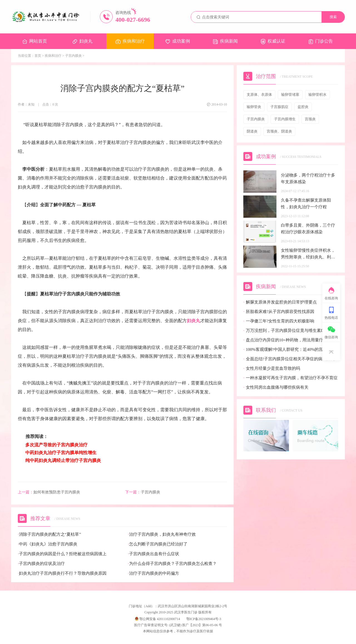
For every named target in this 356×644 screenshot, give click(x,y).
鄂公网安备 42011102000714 (157, 619)
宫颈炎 (310, 119)
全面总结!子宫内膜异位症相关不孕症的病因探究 (289, 359)
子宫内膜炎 (73, 56)
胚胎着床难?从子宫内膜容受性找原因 (279, 312)
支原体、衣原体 (259, 95)
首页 (38, 56)
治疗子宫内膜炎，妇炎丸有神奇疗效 (162, 534)
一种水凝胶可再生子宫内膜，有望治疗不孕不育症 (291, 378)
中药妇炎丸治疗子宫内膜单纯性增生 (61, 453)
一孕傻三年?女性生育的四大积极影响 (279, 321)
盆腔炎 (303, 107)
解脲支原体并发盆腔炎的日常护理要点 (280, 302)
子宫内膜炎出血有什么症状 (154, 554)
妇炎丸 (83, 41)
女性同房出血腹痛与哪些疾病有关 (276, 387)
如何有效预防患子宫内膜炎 (49, 492)
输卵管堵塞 (290, 95)
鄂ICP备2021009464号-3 (204, 619)
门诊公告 (321, 41)
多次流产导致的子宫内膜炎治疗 (56, 445)
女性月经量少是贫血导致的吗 (272, 368)
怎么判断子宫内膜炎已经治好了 (158, 544)
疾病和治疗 (130, 41)
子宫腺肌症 (279, 107)
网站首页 (35, 41)
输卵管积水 (317, 95)
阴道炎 (252, 131)
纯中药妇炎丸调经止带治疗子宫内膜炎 (62, 460)
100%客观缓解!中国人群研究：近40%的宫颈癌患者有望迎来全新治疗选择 (291, 350)
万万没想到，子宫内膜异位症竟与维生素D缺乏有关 (291, 331)
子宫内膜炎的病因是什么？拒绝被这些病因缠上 (62, 554)
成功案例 (178, 41)
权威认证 (273, 41)
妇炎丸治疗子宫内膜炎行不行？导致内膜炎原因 (62, 573)
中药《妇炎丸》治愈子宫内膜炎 (48, 544)
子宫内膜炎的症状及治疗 (41, 564)
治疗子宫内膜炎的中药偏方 (154, 573)
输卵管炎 (254, 107)
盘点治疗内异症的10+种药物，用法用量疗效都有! (290, 340)
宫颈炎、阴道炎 (279, 131)
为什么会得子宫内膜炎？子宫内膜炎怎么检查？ (172, 564)
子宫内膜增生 (285, 119)
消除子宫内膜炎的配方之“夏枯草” (49, 534)
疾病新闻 (225, 41)
